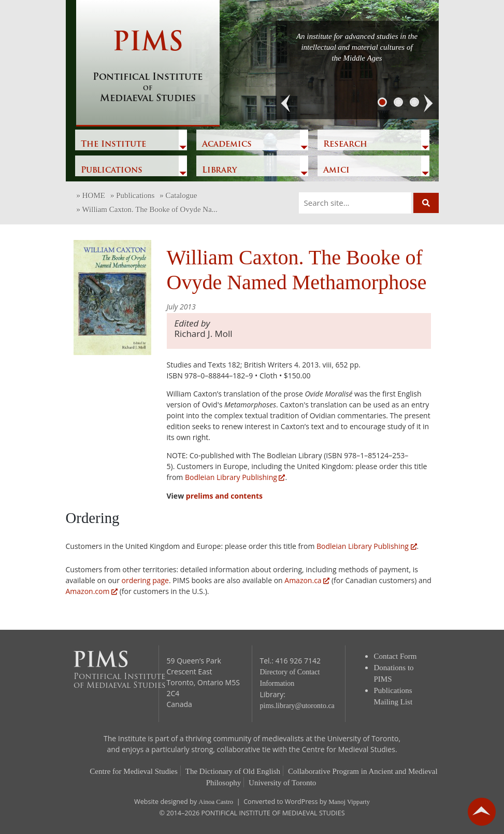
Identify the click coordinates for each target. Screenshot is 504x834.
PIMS (148, 67)
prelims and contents (224, 496)
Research (345, 145)
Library (219, 171)
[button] (286, 104)
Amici (336, 171)
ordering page (145, 580)
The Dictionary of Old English (233, 771)
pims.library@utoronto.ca (297, 706)
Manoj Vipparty (349, 802)
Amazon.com (92, 591)
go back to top (482, 812)
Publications (112, 171)
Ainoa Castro (216, 802)
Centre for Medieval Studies (134, 771)
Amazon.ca (307, 580)
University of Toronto (282, 783)
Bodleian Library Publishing (235, 477)
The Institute (113, 145)
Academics (227, 145)
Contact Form (395, 656)
